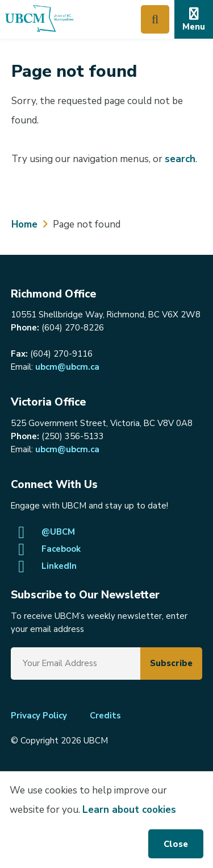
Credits (105, 716)
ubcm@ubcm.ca (67, 367)
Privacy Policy (39, 716)
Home (24, 224)
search (180, 159)
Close (176, 844)
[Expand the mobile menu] (194, 19)
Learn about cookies (129, 810)
